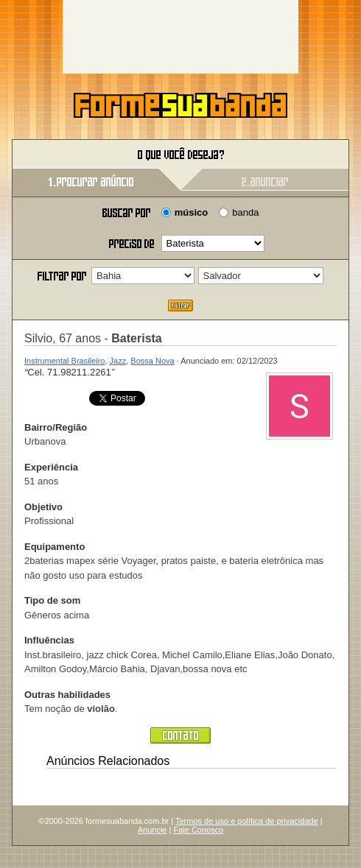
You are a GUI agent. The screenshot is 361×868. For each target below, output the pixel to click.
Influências (49, 640)
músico (192, 212)
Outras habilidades (67, 695)
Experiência (51, 467)
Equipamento (55, 547)
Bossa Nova (152, 361)
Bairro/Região (56, 427)
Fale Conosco (198, 830)
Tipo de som (52, 600)
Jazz (118, 361)
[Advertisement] (180, 37)
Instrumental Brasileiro (64, 361)
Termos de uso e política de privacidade (247, 821)
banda (245, 212)
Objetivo (43, 507)
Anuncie (153, 830)
